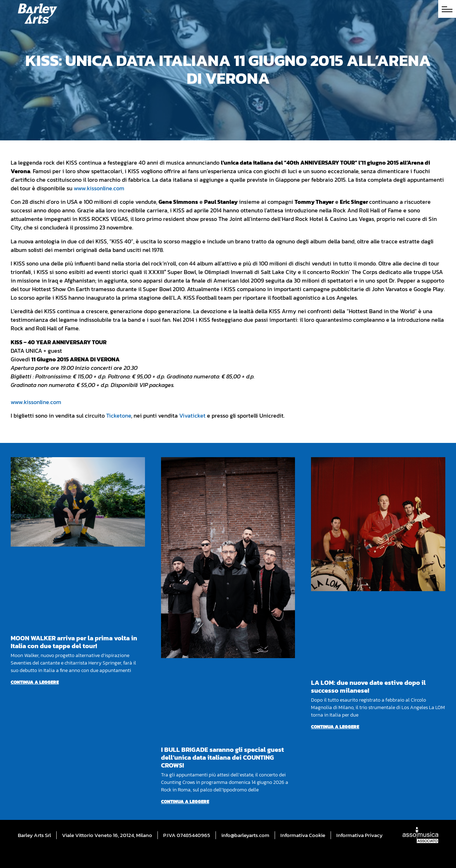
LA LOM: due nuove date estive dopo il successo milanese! (368, 686)
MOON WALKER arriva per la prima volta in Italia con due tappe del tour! (74, 642)
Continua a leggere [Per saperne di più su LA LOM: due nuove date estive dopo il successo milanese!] (335, 727)
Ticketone (119, 415)
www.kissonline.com (99, 188)
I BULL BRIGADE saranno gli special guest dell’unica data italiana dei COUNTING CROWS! (222, 757)
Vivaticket (192, 415)
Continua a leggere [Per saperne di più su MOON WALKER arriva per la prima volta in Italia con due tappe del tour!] (35, 682)
